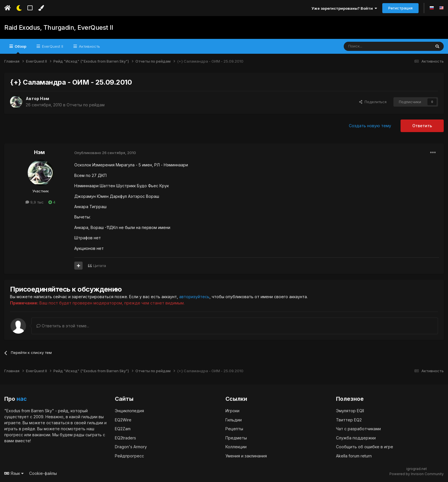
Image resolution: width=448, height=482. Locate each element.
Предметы (236, 438)
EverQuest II (52, 46)
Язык (14, 473)
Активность (89, 46)
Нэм (45, 98)
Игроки (232, 411)
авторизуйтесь (194, 297)
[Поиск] (374, 46)
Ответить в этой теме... (63, 325)
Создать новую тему (370, 126)
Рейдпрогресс (129, 456)
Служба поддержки (356, 438)
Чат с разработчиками (358, 429)
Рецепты (234, 429)
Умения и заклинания (246, 456)
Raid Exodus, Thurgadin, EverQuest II (58, 27)
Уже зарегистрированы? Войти (344, 8)
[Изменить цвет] (41, 8)
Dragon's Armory (131, 447)
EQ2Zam (123, 429)
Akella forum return (354, 456)
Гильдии (234, 420)
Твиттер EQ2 (349, 420)
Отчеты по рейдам (86, 105)
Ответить (422, 126)
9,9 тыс (35, 202)
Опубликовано (105, 153)
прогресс (14, 435)
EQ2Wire (123, 420)
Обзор (20, 49)
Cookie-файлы (43, 473)
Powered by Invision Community (417, 474)
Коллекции (236, 447)
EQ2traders (125, 438)
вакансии (41, 435)
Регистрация (400, 8)
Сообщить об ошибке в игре (365, 447)
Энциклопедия (129, 411)
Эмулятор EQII (350, 411)
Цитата (100, 266)
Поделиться (373, 102)
